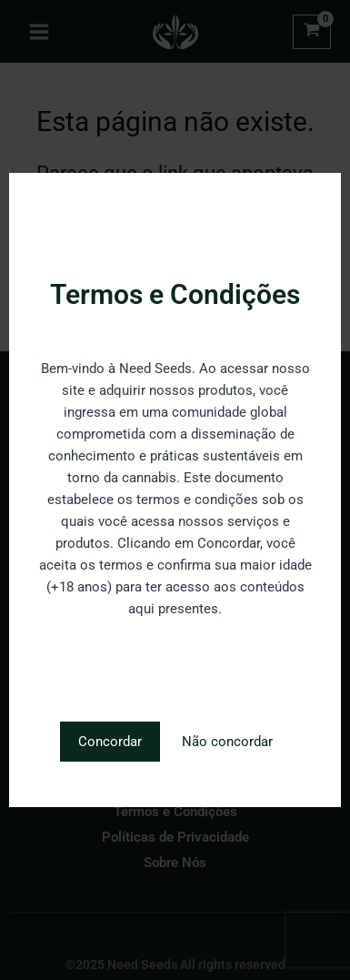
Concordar (110, 742)
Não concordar (227, 742)
